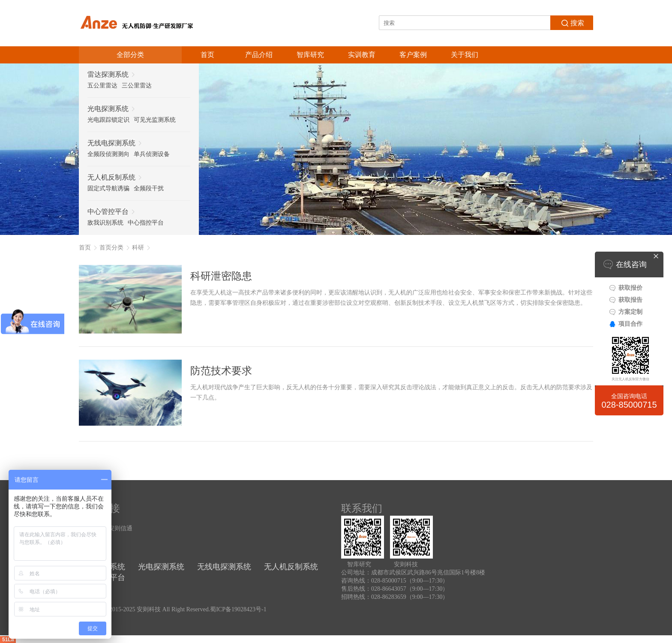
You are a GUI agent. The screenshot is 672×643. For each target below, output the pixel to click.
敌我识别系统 (105, 223)
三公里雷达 (137, 86)
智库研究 (310, 55)
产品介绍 (259, 55)
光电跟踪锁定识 (108, 120)
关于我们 (465, 55)
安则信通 (120, 528)
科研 (138, 248)
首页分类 (111, 248)
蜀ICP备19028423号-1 (238, 609)
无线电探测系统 (224, 567)
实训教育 (362, 55)
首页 (207, 55)
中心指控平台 (146, 223)
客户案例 (413, 55)
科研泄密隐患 (221, 276)
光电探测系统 (161, 567)
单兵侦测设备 (152, 154)
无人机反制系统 (291, 567)
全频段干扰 (149, 188)
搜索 (572, 22)
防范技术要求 (221, 371)
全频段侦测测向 (108, 154)
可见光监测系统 (155, 120)
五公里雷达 (102, 86)
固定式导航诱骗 (108, 188)
